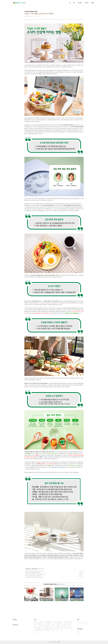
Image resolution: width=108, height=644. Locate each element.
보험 (36, 626)
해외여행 (64, 626)
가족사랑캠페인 (48, 622)
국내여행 (40, 626)
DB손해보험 (57, 628)
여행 (69, 626)
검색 (94, 623)
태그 (74, 3)
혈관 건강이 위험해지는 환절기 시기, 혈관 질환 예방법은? (35, 574)
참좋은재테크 (41, 624)
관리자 (59, 642)
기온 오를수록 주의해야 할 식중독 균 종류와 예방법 (34, 577)
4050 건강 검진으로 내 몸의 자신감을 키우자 (33, 576)
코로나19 (53, 626)
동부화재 (66, 622)
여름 (66, 628)
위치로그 (87, 3)
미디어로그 (80, 3)
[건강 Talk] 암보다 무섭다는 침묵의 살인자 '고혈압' (34, 571)
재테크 (36, 622)
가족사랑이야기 (28, 569)
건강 (61, 630)
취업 (36, 624)
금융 (62, 628)
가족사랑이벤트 (60, 624)
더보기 (35, 632)
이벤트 (53, 630)
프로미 (71, 628)
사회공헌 (58, 626)
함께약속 (48, 630)
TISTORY (54, 642)
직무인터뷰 (48, 624)
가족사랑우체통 (68, 624)
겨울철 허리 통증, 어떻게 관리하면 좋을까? (32, 573)
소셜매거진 (46, 626)
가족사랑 (41, 622)
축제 (71, 622)
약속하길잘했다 (38, 628)
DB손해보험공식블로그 (48, 628)
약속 (58, 630)
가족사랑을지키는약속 (58, 622)
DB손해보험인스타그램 (39, 630)
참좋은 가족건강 (34, 569)
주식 (53, 624)
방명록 (93, 3)
